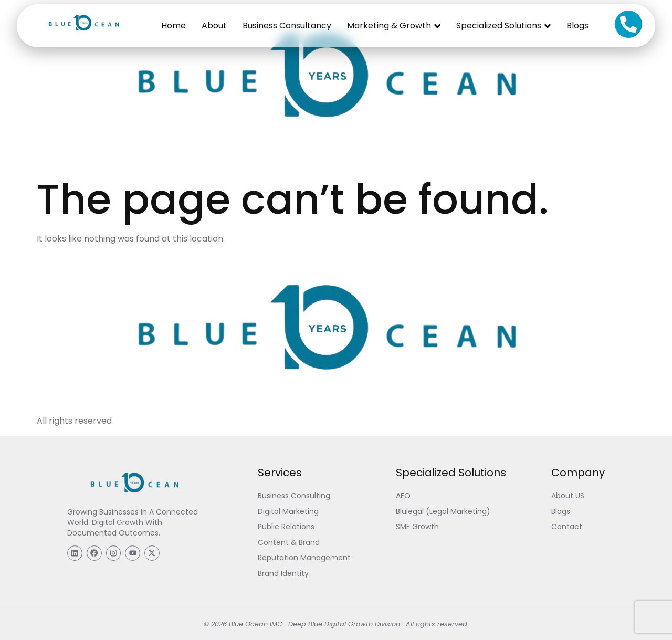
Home (174, 25)
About (214, 25)
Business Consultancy (287, 25)
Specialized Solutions (503, 26)
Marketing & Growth (394, 26)
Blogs (577, 25)
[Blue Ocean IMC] (82, 36)
